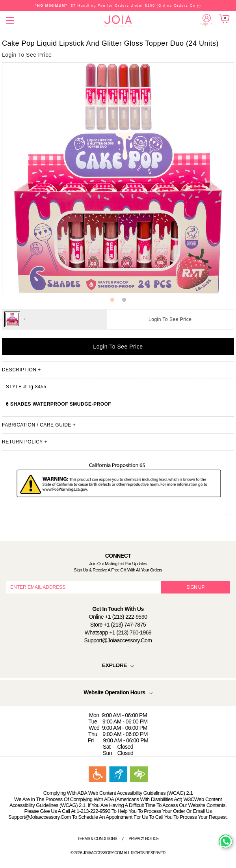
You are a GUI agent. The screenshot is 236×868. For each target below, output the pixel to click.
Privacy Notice (144, 839)
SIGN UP (195, 587)
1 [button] (112, 300)
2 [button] (124, 300)
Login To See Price (170, 319)
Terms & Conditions (97, 839)
